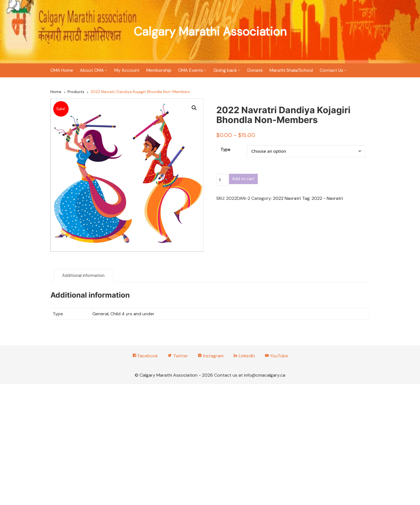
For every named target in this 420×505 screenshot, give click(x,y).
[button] (194, 108)
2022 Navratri (287, 198)
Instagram (211, 356)
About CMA (92, 70)
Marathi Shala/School (291, 70)
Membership (159, 70)
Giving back (225, 70)
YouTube (276, 356)
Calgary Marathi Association (210, 32)
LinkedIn (244, 356)
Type (225, 150)
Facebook (145, 356)
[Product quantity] (222, 180)
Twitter (178, 356)
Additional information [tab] (83, 275)
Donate (255, 70)
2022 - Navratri (327, 198)
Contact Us (331, 70)
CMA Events (191, 70)
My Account (127, 70)
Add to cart (243, 179)
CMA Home (62, 70)
